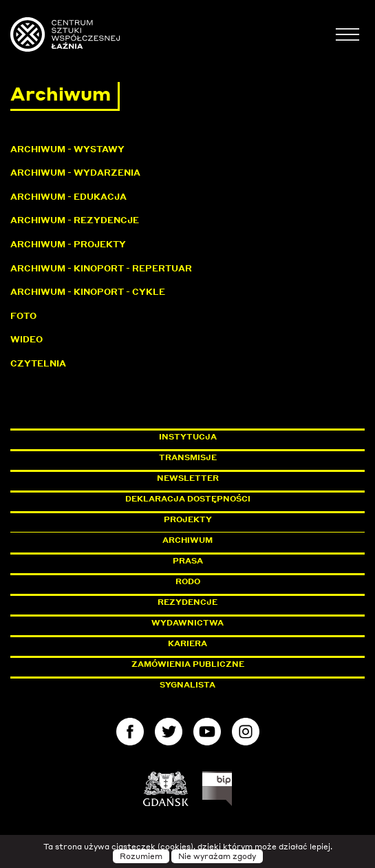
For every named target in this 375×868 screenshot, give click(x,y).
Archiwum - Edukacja (68, 197)
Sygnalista (187, 685)
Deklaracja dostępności (188, 499)
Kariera (187, 643)
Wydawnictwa (187, 623)
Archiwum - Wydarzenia (75, 173)
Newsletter (188, 478)
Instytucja (188, 437)
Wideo (26, 339)
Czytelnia (38, 363)
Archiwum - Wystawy (67, 149)
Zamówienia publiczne (219, 664)
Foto (23, 316)
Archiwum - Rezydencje (75, 220)
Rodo (188, 581)
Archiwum (187, 540)
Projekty (188, 519)
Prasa (188, 561)
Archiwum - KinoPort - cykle (88, 292)
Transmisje (246, 457)
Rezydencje (187, 602)
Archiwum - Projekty (68, 244)
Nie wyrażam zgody (217, 856)
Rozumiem (141, 856)
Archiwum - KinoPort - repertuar (101, 268)
